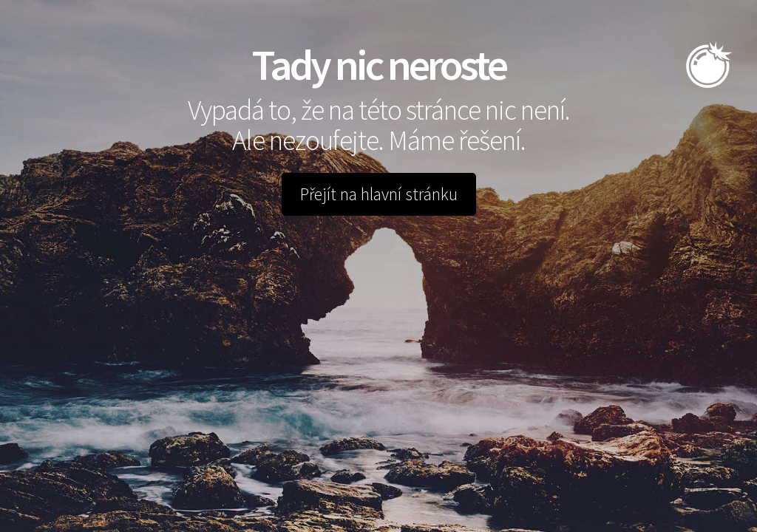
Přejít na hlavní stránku (379, 194)
